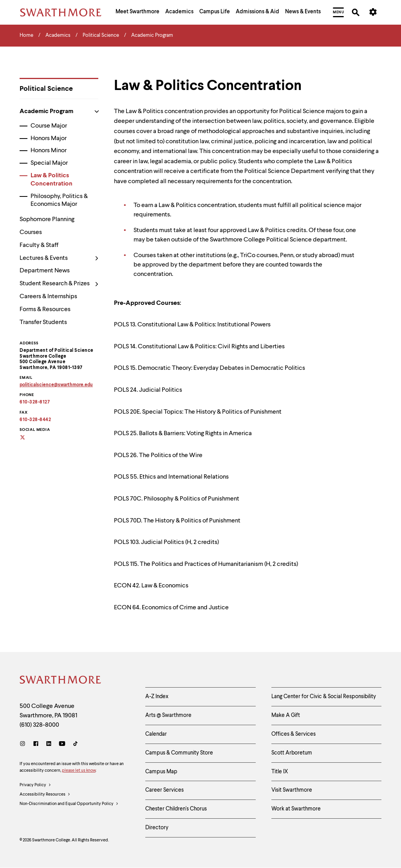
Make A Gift (286, 715)
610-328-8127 (35, 402)
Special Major (49, 163)
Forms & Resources (45, 310)
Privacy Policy (35, 785)
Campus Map (161, 772)
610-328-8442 (35, 420)
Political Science (46, 89)
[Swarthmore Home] (61, 681)
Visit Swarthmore (292, 790)
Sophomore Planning (47, 220)
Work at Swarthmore (296, 809)
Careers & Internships (48, 297)
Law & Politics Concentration (51, 180)
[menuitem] (137, 13)
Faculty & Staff (39, 245)
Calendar (156, 734)
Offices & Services (294, 734)
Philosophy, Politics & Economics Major (59, 201)
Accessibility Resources (45, 795)
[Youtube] (62, 745)
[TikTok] (75, 745)
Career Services (164, 790)
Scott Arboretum (292, 753)
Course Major (49, 126)
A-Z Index (157, 697)
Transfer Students (43, 322)
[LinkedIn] (49, 745)
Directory (157, 828)
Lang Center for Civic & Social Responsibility (324, 697)
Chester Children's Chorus (176, 809)
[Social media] (27, 438)
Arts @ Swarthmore (168, 715)
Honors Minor (49, 151)
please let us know (79, 771)
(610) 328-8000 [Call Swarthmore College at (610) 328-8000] (39, 725)
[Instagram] (24, 745)
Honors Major (49, 139)
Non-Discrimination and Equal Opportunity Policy (69, 804)
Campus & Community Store (179, 753)
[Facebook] (36, 745)
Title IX (280, 772)
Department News (45, 271)
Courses (31, 232)
